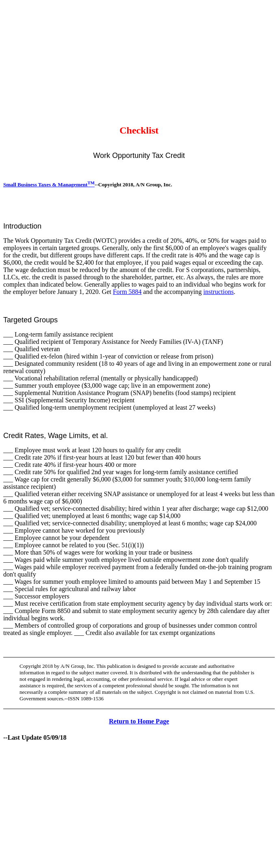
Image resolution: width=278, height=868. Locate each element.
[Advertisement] (141, 60)
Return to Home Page (139, 721)
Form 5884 (127, 292)
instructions (218, 292)
